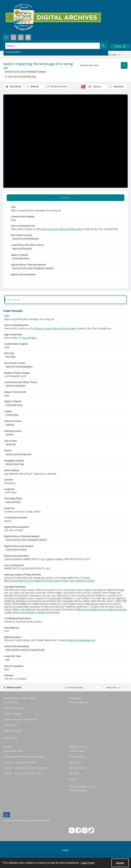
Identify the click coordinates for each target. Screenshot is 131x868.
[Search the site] (53, 46)
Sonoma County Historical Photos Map (62, 229)
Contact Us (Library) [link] (78, 757)
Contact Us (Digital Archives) (81, 786)
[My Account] (21, 37)
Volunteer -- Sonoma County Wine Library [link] (22, 774)
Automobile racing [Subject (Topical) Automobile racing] (21, 258)
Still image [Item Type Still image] (11, 357)
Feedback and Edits (78, 790)
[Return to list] (20, 687)
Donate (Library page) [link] (13, 751)
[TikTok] (91, 830)
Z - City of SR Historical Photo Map (20, 77)
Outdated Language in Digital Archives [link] (21, 719)
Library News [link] (75, 762)
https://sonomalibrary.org (82, 640)
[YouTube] (72, 830)
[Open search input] (6, 37)
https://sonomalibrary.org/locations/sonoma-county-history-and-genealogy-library (50, 581)
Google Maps (29, 338)
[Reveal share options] (13, 37)
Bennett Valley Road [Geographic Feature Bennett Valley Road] (15, 464)
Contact (65, 850)
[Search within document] (124, 65)
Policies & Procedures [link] (79, 703)
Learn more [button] (88, 863)
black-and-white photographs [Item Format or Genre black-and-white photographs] (26, 239)
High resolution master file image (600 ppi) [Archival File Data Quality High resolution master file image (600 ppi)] (25, 650)
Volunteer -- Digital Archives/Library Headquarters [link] (26, 768)
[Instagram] (85, 830)
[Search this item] (100, 65)
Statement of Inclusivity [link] (14, 708)
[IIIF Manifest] (117, 87)
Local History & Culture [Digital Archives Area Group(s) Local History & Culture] (16, 550)
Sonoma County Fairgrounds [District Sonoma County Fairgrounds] (19, 454)
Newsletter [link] (74, 774)
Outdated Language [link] (12, 714)
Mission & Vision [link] (11, 703)
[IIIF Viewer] (97, 87)
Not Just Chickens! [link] (77, 768)
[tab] (65, 198)
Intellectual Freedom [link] (13, 731)
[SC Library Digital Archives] (53, 17)
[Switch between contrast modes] (28, 37)
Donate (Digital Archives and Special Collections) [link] (25, 757)
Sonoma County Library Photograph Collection (26, 72)
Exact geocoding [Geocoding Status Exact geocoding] (13, 502)
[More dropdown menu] (120, 46)
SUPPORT (8, 747)
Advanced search (13, 52)
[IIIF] (83, 86)
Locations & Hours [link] (77, 751)
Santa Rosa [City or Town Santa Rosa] (11, 444)
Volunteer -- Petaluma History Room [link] (20, 762)
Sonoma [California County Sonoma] (9, 435)
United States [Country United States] (12, 415)
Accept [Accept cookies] (120, 863)
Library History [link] (10, 725)
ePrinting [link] (73, 779)
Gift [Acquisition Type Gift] (7, 660)
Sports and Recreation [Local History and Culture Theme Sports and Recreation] (22, 249)
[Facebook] (78, 830)
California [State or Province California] (10, 425)
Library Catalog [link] (10, 738)
